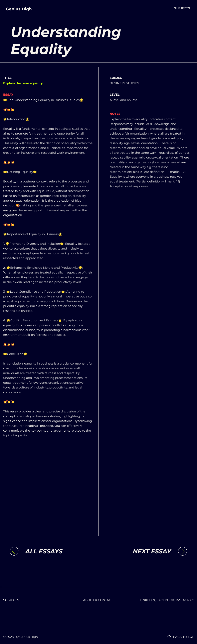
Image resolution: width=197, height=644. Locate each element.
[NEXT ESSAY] (138, 551)
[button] (182, 8)
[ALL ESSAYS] (58, 551)
